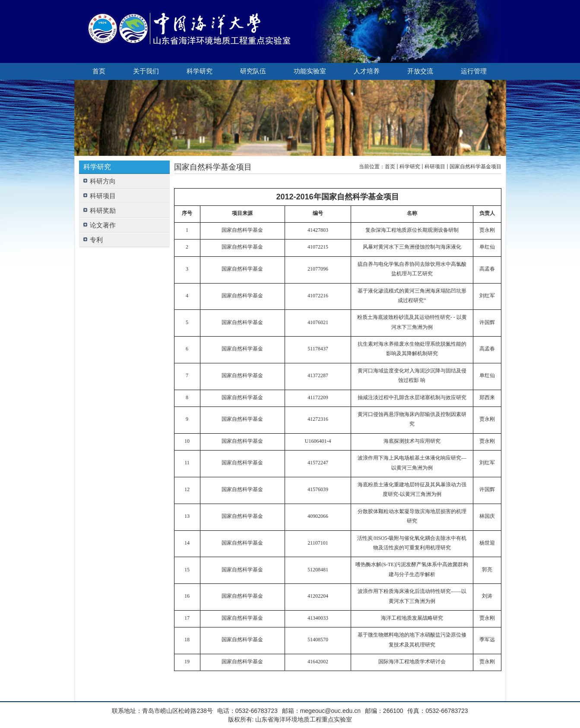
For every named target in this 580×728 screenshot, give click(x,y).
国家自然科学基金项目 (475, 167)
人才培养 (367, 71)
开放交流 (420, 71)
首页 (99, 71)
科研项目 (435, 167)
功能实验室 (310, 71)
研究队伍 (253, 71)
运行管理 (474, 71)
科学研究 (200, 71)
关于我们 (146, 71)
